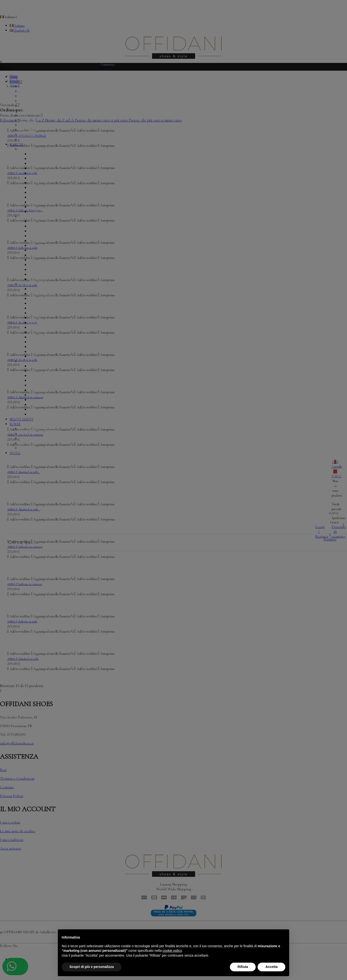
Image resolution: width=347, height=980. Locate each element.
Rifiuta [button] (243, 967)
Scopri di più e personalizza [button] (92, 967)
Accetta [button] (271, 967)
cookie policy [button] (172, 951)
